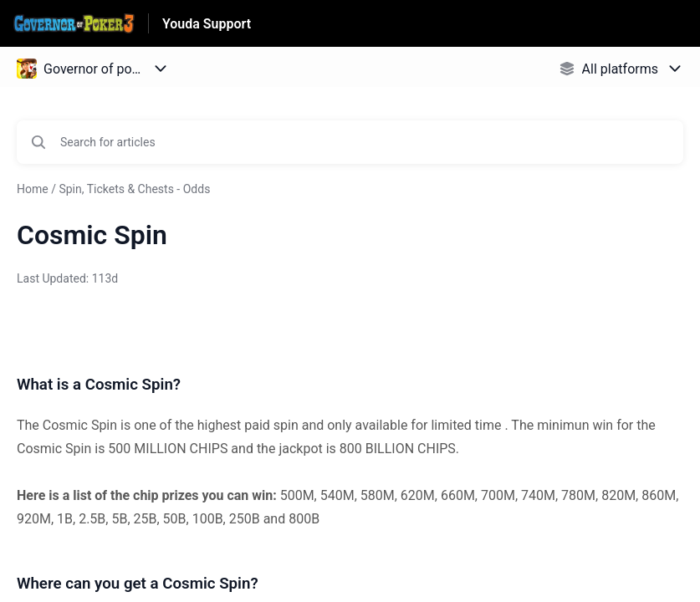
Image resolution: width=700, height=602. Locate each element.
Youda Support (207, 24)
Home (33, 189)
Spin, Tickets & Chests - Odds (134, 189)
